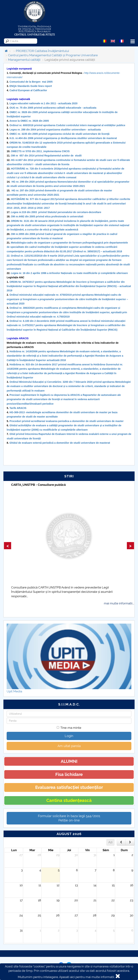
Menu (133, 41)
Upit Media (14, 691)
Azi (110, 842)
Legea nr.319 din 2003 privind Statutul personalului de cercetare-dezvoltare (56, 212)
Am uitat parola (69, 746)
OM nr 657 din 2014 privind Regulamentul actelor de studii (46, 156)
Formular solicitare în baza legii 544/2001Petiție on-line (69, 818)
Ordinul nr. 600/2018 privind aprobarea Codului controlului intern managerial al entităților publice (67, 125)
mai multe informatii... (119, 603)
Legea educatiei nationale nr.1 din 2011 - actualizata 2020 (43, 103)
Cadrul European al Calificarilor (28, 90)
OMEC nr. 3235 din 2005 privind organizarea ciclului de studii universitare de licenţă (59, 134)
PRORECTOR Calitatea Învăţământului (42, 51)
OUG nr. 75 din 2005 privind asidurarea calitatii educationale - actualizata (53, 108)
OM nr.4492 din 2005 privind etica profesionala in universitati (47, 216)
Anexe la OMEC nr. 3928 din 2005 (29, 121)
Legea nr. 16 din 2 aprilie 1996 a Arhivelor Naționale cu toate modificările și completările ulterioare (69, 273)
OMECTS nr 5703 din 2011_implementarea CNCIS (40, 151)
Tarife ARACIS (18, 408)
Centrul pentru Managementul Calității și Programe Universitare (53, 55)
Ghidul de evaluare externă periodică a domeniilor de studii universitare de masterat (60, 443)
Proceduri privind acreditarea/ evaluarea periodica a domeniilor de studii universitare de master (67, 421)
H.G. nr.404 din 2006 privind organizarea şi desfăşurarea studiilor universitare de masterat (63, 138)
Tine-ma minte (69, 728)
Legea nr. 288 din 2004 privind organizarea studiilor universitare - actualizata (55, 130)
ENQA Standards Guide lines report (31, 86)
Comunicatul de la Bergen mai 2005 (31, 82)
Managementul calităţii (24, 60)
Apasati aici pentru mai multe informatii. (87, 977)
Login (69, 736)
